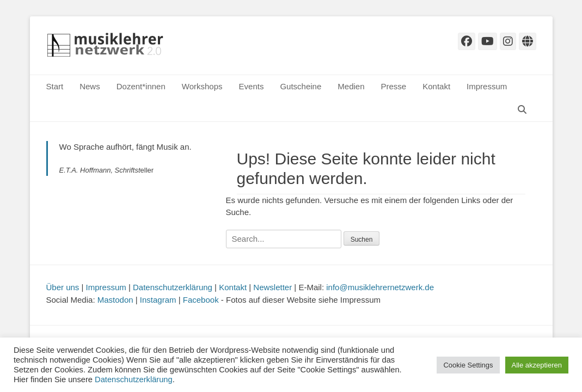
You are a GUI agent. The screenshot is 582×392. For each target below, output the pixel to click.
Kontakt (436, 86)
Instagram (158, 300)
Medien (351, 86)
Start (55, 86)
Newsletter (272, 287)
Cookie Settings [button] (468, 365)
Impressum (487, 86)
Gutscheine (301, 86)
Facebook (201, 300)
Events (252, 86)
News (90, 86)
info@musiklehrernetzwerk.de (380, 287)
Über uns (63, 287)
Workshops (202, 86)
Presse (394, 86)
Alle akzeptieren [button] (537, 365)
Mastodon (115, 300)
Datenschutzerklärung (173, 287)
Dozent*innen (141, 86)
